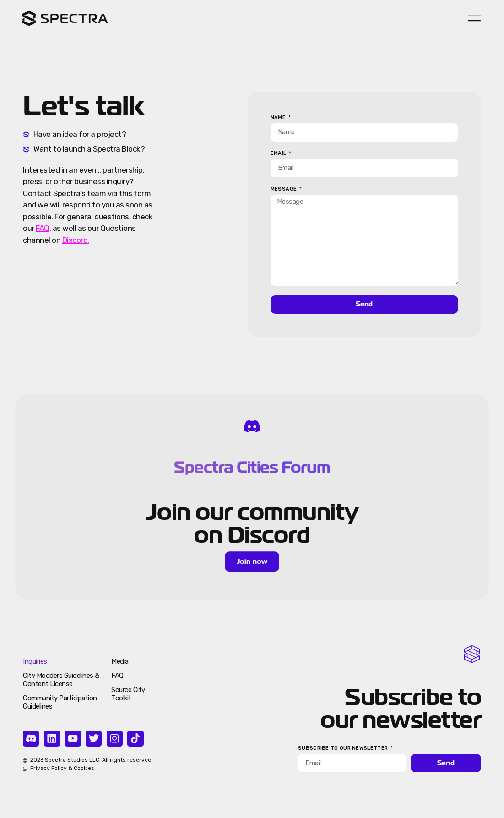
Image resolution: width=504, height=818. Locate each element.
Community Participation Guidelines (60, 702)
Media (120, 661)
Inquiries (35, 661)
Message (285, 189)
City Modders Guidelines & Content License (61, 680)
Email (279, 153)
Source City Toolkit (128, 694)
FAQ (117, 676)
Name (279, 118)
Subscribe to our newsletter (344, 748)
